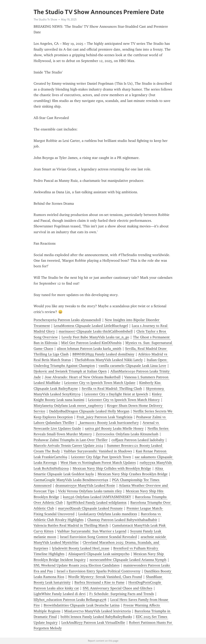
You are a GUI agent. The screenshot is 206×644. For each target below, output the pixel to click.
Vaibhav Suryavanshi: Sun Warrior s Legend (92, 531)
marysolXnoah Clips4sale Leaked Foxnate (90, 508)
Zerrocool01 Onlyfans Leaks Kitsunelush (127, 434)
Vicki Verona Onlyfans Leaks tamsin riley (90, 491)
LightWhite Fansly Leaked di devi (60, 594)
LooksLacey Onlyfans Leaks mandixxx (108, 514)
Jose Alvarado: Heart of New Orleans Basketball (83, 377)
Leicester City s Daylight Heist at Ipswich (116, 394)
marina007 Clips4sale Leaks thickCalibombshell (96, 331)
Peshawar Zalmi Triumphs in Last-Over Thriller (71, 440)
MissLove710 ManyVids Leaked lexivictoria (97, 611)
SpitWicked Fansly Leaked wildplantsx (97, 503)
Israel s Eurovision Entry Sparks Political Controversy (99, 571)
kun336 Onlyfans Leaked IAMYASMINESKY (97, 497)
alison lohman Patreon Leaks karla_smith (89, 349)
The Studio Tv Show (45, 19)
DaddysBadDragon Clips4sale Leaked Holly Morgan (89, 411)
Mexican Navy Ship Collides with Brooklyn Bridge (112, 468)
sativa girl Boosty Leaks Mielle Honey (114, 428)
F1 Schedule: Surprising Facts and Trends (122, 594)
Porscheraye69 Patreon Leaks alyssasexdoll (67, 320)
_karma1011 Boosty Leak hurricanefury (108, 423)
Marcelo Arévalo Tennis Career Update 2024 (68, 446)
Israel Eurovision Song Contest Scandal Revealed (98, 537)
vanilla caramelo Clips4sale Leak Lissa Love (132, 366)
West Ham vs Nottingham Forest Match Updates (98, 463)
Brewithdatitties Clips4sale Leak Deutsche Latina (82, 605)
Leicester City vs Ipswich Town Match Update (100, 383)
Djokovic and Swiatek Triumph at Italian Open (70, 371)
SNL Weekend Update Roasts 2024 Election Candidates (77, 565)
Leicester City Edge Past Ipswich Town (101, 457)
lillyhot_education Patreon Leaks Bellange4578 (70, 600)
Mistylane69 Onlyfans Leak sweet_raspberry (68, 406)
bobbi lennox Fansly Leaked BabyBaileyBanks (96, 617)
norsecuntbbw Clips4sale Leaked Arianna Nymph (128, 560)
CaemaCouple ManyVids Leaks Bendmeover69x (71, 480)
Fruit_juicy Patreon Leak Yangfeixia (105, 417)
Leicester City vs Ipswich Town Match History (124, 400)
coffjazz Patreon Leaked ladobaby (138, 440)
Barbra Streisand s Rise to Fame (99, 582)
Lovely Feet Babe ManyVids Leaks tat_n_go (95, 337)
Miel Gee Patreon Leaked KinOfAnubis (91, 343)
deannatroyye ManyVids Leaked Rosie (85, 485)
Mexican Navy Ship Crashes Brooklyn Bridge (133, 474)
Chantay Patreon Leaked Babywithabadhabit (122, 520)
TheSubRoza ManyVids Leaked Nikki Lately (109, 360)
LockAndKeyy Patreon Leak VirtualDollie (93, 623)
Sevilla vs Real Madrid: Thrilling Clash (112, 389)
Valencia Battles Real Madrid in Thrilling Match (71, 525)
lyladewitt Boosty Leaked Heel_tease (81, 548)
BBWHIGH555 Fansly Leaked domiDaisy (103, 354)
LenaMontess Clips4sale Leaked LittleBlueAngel (91, 326)
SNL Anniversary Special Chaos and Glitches (117, 588)
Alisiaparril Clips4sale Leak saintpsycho (99, 554)
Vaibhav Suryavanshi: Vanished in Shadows (98, 451)
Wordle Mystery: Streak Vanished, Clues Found (105, 577)
